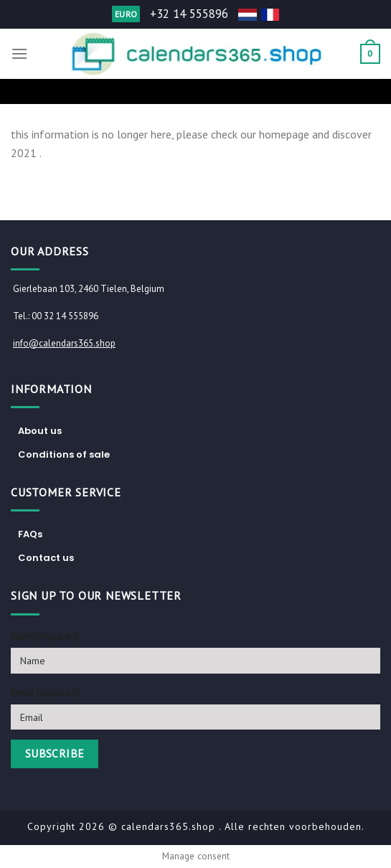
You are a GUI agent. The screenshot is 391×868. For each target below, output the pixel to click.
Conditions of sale (64, 454)
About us (40, 431)
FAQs (30, 534)
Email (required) (45, 693)
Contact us (46, 558)
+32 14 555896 (189, 14)
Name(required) (45, 636)
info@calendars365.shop (64, 343)
